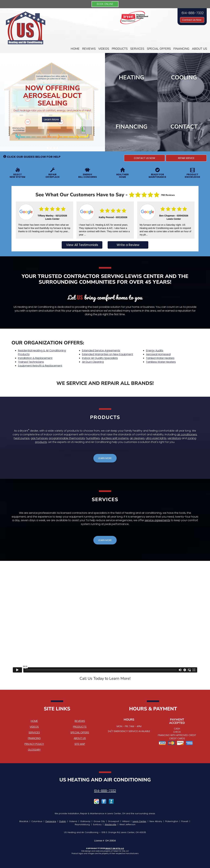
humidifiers (93, 438)
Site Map (80, 744)
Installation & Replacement (35, 358)
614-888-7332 (105, 791)
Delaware (51, 821)
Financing (181, 49)
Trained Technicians (31, 362)
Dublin (63, 821)
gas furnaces (39, 438)
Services (137, 49)
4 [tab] (58, 149)
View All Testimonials (82, 245)
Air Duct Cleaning (93, 362)
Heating (131, 77)
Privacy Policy (34, 744)
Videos (104, 49)
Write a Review (128, 245)
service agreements (157, 520)
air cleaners (137, 438)
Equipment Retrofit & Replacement (40, 366)
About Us (199, 49)
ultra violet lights (156, 438)
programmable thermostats (67, 438)
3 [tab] (55, 149)
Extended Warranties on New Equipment (108, 354)
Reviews (89, 49)
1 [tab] (48, 149)
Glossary (34, 750)
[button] (145, 158)
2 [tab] (52, 149)
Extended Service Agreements (101, 351)
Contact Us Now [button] (192, 20)
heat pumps (22, 438)
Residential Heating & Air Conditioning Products (42, 352)
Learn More (51, 119)
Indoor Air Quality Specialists (100, 358)
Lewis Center (139, 821)
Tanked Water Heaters (160, 358)
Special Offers (159, 49)
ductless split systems (115, 438)
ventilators (174, 438)
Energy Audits (155, 351)
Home (75, 49)
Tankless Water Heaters (161, 362)
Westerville (110, 824)
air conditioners (187, 434)
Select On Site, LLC (115, 848)
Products (120, 49)
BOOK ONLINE (105, 4)
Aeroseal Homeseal (158, 354)
